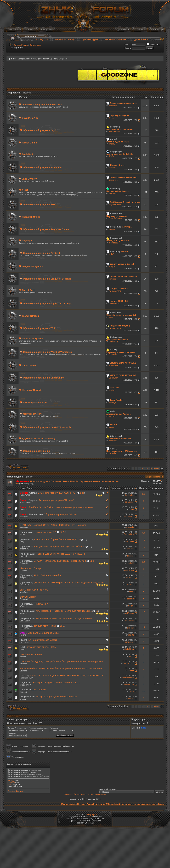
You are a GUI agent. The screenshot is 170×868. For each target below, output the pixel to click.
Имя (126, 44)
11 (139, 469)
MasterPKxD (25, 503)
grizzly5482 (25, 549)
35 (144, 494)
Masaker (112, 168)
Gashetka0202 (115, 291)
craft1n (23, 699)
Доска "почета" (141, 40)
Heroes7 (24, 556)
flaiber (111, 427)
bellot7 (112, 254)
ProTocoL (24, 613)
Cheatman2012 (128, 516)
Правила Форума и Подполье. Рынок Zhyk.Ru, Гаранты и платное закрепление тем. (75, 481)
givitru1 (112, 229)
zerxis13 (131, 628)
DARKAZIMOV (115, 328)
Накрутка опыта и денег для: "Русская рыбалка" (59, 546)
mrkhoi (112, 416)
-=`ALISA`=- (25, 585)
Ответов (144, 488)
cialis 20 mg (129, 649)
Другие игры (35, 45)
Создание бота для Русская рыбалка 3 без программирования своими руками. (62, 661)
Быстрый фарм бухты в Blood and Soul (56, 697)
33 (144, 562)
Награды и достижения (116, 40)
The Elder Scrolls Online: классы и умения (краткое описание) (61, 507)
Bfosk (22, 649)
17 (144, 548)
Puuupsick (113, 354)
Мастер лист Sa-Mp (30, 568)
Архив (129, 804)
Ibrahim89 (113, 441)
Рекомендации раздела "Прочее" (56, 500)
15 (144, 540)
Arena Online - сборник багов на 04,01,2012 (57, 539)
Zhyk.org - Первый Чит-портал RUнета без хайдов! (101, 804)
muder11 (131, 563)
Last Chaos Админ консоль (34, 590)
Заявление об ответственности (76, 794)
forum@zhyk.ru (91, 815)
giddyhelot (113, 193)
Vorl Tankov (25, 621)
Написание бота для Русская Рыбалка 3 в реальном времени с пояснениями (61, 668)
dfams (132, 592)
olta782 (23, 635)
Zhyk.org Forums (21, 45)
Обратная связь (68, 804)
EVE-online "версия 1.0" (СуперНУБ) (57, 493)
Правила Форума (90, 40)
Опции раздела (153, 477)
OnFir (132, 509)
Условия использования (145, 804)
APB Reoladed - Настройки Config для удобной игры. (64, 611)
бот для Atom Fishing (45, 626)
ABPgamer (130, 613)
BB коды (11, 781)
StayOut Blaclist (28, 597)
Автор (30, 488)
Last (157, 469)
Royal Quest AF (42, 604)
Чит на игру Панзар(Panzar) (42, 640)
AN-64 (112, 156)
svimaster (24, 527)
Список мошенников (98, 794)
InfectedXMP (25, 685)
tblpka (22, 534)
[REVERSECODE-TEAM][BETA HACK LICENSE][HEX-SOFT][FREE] (69, 582)
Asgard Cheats (115, 205)
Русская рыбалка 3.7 (45, 532)
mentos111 (114, 243)
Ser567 (131, 606)
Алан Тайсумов (116, 218)
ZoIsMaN (24, 563)
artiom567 (24, 571)
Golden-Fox (129, 495)
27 (144, 612)
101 (148, 469)
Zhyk (17, 484)
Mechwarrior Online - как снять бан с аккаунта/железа (64, 618)
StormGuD (113, 365)
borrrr (132, 692)
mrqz (111, 317)
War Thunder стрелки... (32, 654)
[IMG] (10, 785)
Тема (22, 488)
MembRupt (130, 502)
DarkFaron (130, 541)
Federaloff (24, 599)
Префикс (12, 733)
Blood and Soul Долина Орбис (44, 633)
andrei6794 (25, 628)
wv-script (113, 453)
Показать (54, 728)
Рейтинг (104, 488)
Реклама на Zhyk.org (65, 40)
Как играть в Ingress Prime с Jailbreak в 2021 (56, 683)
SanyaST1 (24, 578)
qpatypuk (24, 517)
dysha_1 (112, 403)
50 (144, 533)
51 (143, 469)
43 (144, 627)
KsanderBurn (114, 131)
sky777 (23, 657)
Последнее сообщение (123, 488)
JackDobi (130, 549)
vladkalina (113, 106)
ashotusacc (25, 642)
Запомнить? (153, 45)
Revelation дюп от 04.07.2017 (41, 647)
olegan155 (113, 180)
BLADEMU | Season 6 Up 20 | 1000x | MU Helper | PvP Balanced (53, 525)
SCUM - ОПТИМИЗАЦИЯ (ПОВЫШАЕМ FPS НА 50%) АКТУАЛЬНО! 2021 (68, 675)
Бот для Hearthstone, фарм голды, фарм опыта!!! (60, 561)
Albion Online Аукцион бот (47, 575)
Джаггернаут (39, 690)
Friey (22, 542)
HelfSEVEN (25, 495)
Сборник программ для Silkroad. (61, 514)
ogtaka (112, 390)
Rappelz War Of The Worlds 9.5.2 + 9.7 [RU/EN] (60, 554)
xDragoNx (24, 606)
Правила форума (15, 791)
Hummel (23, 510)
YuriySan (24, 592)
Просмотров (156, 488)
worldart (23, 692)
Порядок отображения (39, 728)
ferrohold (113, 279)
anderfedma (129, 570)
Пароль (128, 48)
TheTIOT (113, 144)
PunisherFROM (26, 678)
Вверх (161, 804)
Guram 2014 (129, 534)
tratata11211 (129, 663)
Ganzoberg (114, 342)
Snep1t (112, 266)
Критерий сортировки (17, 728)
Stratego (24, 664)
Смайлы (11, 783)
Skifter (112, 118)
